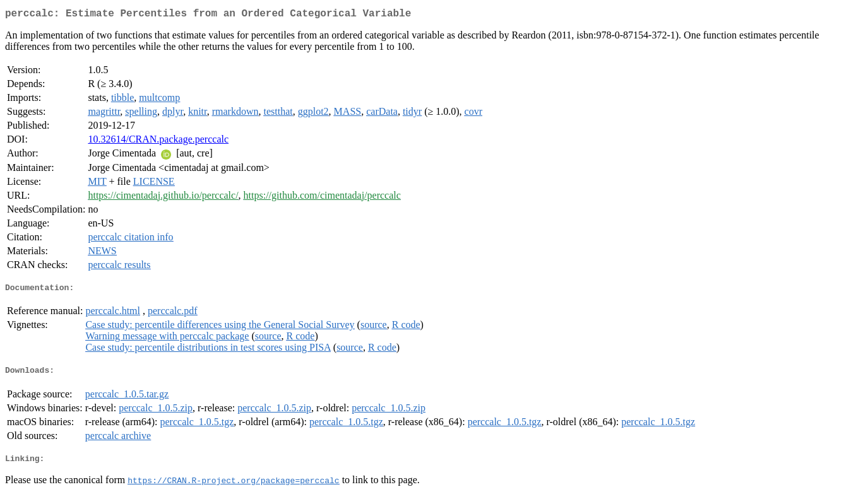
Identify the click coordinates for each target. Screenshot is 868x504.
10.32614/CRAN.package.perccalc (158, 142)
